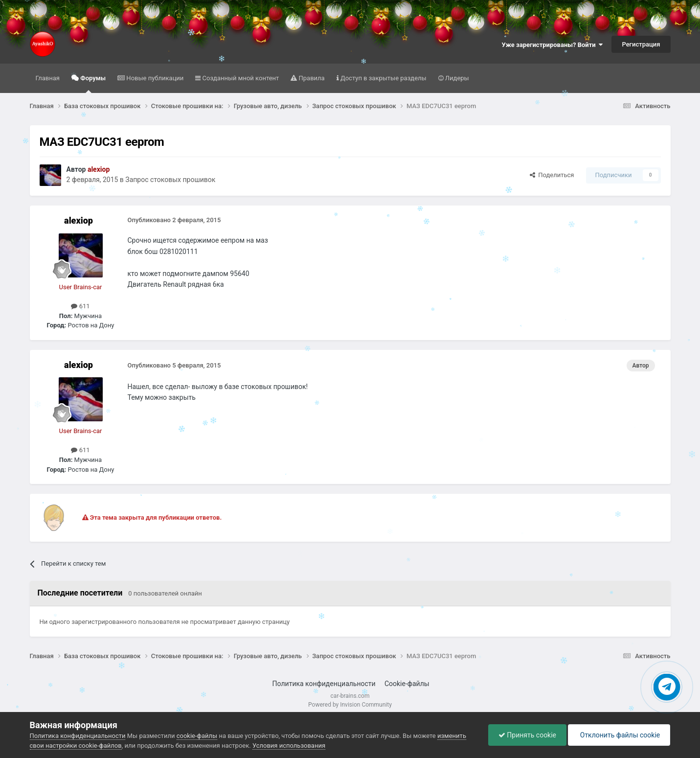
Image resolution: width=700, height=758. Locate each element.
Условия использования (289, 746)
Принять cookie (527, 735)
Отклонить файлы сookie (619, 735)
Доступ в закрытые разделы (383, 78)
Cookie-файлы (407, 684)
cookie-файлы (197, 736)
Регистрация (641, 44)
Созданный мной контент (240, 78)
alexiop (79, 220)
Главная (48, 78)
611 (80, 306)
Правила (311, 78)
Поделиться (552, 175)
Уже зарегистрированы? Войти (553, 45)
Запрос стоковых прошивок (170, 180)
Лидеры (456, 78)
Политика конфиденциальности (324, 684)
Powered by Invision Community (350, 705)
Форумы (92, 84)
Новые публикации (154, 78)
